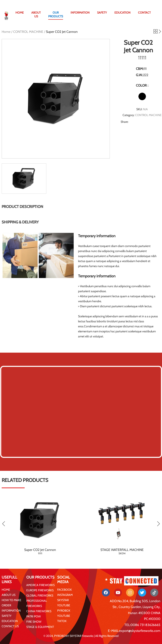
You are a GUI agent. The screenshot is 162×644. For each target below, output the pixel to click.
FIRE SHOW (34, 622)
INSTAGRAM (65, 595)
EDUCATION (122, 13)
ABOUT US (36, 14)
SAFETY (102, 13)
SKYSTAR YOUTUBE (64, 603)
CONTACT (144, 13)
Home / (7, 32)
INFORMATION (80, 13)
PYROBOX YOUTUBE (64, 613)
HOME (20, 13)
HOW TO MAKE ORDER (11, 603)
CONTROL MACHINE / (30, 32)
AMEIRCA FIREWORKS (40, 585)
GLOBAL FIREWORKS (40, 595)
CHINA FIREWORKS (39, 611)
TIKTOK (62, 621)
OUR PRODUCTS (56, 14)
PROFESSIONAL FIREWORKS (37, 603)
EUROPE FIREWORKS (40, 590)
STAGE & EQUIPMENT (40, 627)
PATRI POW (34, 616)
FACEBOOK (65, 590)
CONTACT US (10, 626)
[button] (158, 524)
